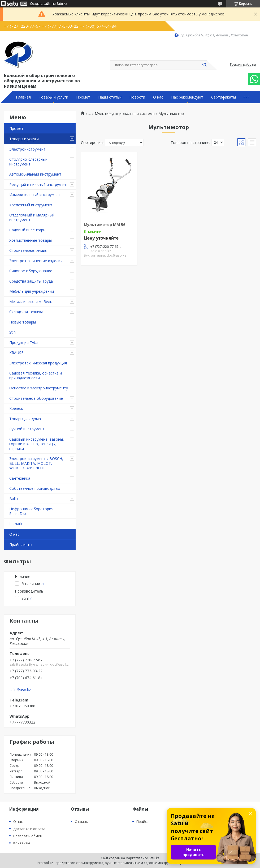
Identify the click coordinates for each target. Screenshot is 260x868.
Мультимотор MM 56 (105, 225)
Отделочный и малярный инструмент (32, 217)
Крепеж (16, 408)
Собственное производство (35, 488)
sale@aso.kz (20, 690)
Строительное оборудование (36, 398)
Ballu (14, 499)
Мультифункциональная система (125, 114)
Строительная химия (28, 250)
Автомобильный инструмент (35, 174)
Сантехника (20, 478)
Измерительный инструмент (35, 195)
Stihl (13, 332)
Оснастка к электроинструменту (39, 388)
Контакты (22, 843)
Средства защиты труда (31, 281)
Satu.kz (154, 858)
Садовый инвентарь (27, 230)
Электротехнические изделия (36, 261)
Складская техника (26, 312)
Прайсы (143, 822)
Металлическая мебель (31, 302)
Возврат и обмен (28, 836)
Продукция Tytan (24, 342)
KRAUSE (16, 353)
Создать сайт (40, 4)
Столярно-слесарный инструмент (28, 162)
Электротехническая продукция (38, 363)
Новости (137, 97)
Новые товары (23, 322)
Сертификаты (224, 97)
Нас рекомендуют (187, 97)
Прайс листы (21, 545)
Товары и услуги (53, 97)
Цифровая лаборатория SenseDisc (31, 511)
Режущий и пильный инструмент (39, 184)
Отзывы (82, 822)
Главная (23, 97)
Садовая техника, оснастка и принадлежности (36, 375)
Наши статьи (110, 97)
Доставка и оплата (29, 829)
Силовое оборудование (31, 271)
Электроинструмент (27, 149)
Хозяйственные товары (31, 240)
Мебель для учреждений (32, 291)
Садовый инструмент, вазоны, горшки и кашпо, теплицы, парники (37, 444)
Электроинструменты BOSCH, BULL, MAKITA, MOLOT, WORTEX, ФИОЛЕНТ (36, 463)
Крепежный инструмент (31, 205)
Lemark (16, 524)
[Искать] (204, 65)
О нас (158, 97)
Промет (83, 97)
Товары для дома (25, 419)
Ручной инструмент (27, 429)
